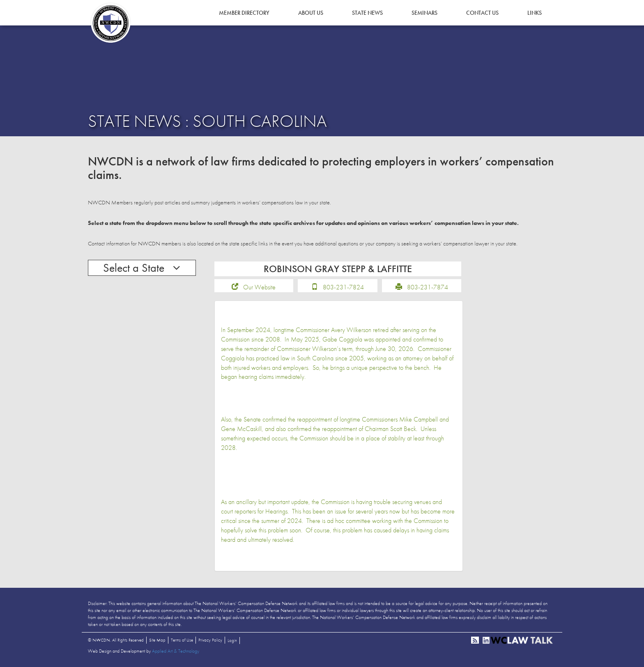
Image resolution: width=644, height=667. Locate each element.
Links (535, 13)
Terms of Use (182, 640)
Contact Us (482, 13)
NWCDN (110, 23)
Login (232, 640)
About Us (311, 13)
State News (367, 13)
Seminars (424, 13)
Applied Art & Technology (176, 651)
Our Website (259, 287)
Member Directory (244, 13)
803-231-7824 (343, 287)
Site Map (157, 640)
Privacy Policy (210, 640)
